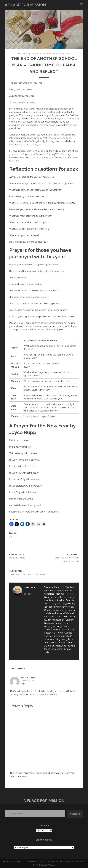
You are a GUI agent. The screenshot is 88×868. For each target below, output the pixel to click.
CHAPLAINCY (64, 54)
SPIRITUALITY (41, 574)
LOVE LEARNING (17, 558)
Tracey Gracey (47, 54)
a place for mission (25, 5)
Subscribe (75, 814)
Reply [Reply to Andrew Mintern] (24, 683)
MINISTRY (28, 574)
